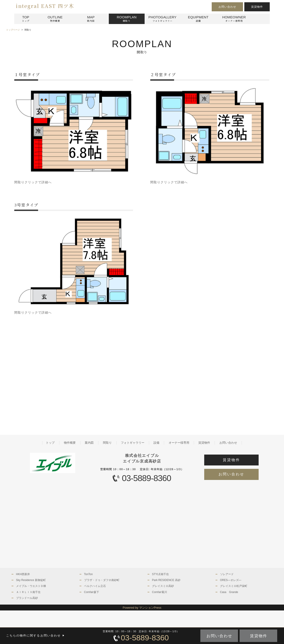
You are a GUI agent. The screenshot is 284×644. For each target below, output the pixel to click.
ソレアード (227, 574)
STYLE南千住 (160, 574)
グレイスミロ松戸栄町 (234, 586)
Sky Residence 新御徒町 (31, 580)
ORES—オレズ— (231, 580)
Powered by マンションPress (142, 608)
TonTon (89, 574)
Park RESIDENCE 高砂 (166, 580)
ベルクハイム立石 (95, 586)
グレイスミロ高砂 (163, 586)
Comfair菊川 (160, 592)
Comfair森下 (92, 592)
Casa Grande (229, 592)
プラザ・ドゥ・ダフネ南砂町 (102, 580)
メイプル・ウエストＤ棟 (31, 586)
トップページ (13, 30)
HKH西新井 (23, 574)
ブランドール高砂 (27, 598)
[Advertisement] (74, 379)
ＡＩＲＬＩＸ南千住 (28, 592)
